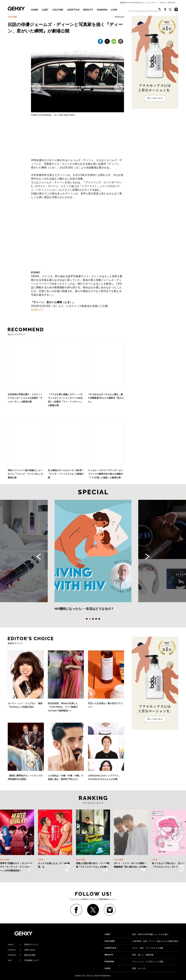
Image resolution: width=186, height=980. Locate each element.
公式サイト (38, 310)
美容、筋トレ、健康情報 (129, 955)
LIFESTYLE (73, 10)
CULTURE (58, 10)
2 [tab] (90, 619)
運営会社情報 (22, 955)
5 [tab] (99, 619)
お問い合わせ (22, 950)
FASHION (102, 10)
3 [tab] (93, 619)
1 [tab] (87, 619)
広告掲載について (23, 960)
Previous (39, 557)
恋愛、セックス (125, 968)
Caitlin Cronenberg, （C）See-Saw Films (53, 115)
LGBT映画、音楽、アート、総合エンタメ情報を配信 (141, 941)
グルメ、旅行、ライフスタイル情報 (134, 948)
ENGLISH (172, 3)
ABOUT (163, 3)
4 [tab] (96, 619)
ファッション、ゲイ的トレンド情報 (134, 962)
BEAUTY (88, 10)
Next (147, 557)
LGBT (45, 10)
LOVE (114, 10)
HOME (34, 10)
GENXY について (23, 945)
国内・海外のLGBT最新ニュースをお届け (137, 934)
